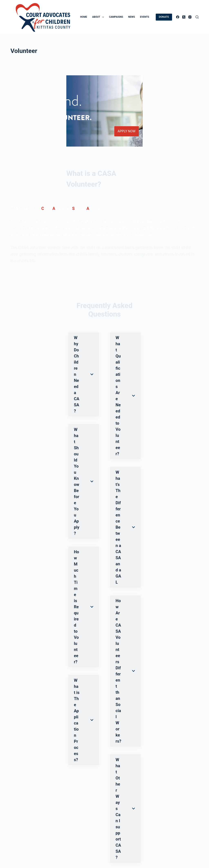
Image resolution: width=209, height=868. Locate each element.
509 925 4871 (128, 849)
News (132, 17)
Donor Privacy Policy (25, 828)
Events (145, 17)
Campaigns (116, 17)
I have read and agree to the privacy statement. (47, 571)
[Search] (197, 17)
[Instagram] (190, 17)
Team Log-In (68, 844)
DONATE (164, 17)
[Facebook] (178, 17)
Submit (20, 581)
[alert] (72, 803)
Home (83, 17)
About (99, 17)
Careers (65, 828)
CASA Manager (70, 833)
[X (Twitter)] (184, 17)
